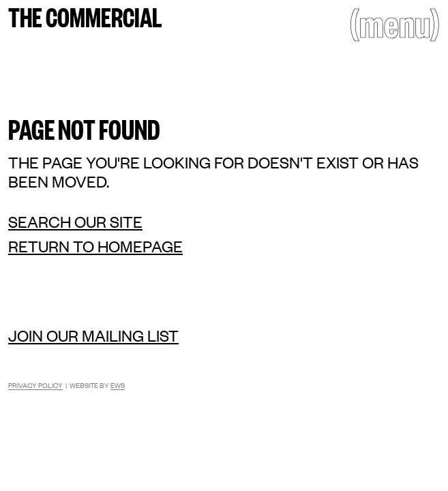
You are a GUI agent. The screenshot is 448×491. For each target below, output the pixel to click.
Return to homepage (95, 246)
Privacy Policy (35, 385)
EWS (118, 385)
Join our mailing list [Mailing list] (93, 335)
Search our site (75, 222)
